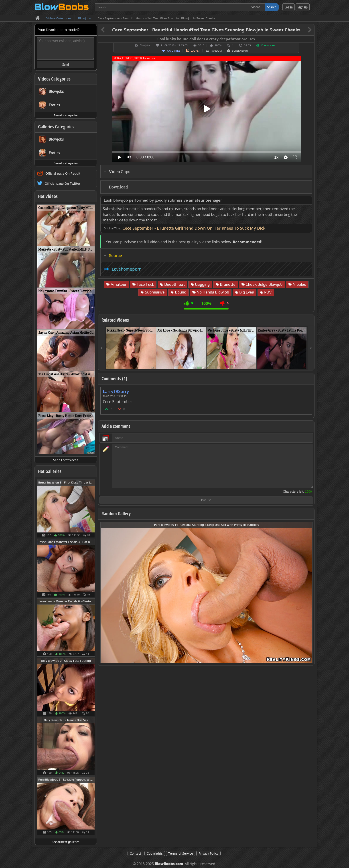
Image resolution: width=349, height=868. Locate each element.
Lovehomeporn (127, 269)
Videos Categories (54, 79)
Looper (195, 51)
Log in (289, 7)
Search (272, 7)
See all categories (66, 115)
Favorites (174, 51)
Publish (206, 500)
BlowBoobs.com (169, 864)
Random (216, 51)
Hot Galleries (50, 471)
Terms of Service (181, 853)
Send (66, 65)
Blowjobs (145, 45)
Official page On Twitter (63, 183)
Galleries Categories (56, 127)
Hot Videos (48, 196)
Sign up (303, 7)
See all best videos (66, 460)
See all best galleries (66, 842)
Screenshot (240, 51)
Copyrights (155, 853)
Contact (135, 853)
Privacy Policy (208, 853)
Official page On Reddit (63, 173)
